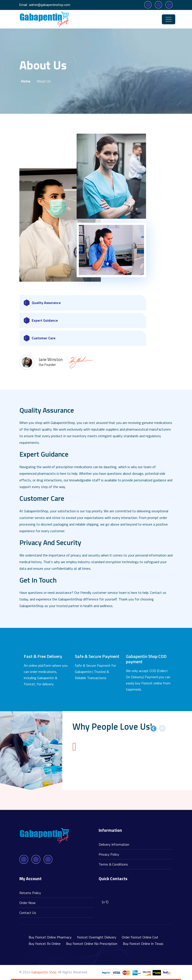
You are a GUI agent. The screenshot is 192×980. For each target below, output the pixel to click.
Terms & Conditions (113, 864)
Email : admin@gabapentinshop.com (45, 5)
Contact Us (28, 913)
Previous (153, 728)
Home (26, 81)
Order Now (27, 903)
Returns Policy (30, 893)
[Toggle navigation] (169, 19)
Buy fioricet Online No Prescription (92, 944)
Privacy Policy (109, 854)
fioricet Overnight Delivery (97, 937)
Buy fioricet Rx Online (45, 944)
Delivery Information (114, 844)
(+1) (105, 902)
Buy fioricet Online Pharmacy (50, 937)
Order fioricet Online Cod (140, 937)
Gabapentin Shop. (44, 972)
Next (162, 728)
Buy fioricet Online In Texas (143, 944)
